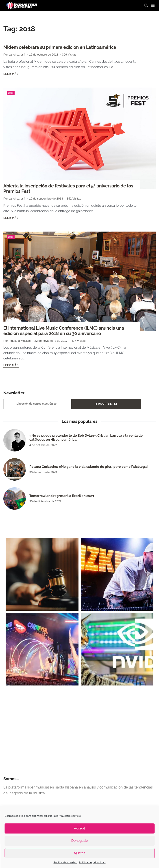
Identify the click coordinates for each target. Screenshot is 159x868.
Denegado (79, 841)
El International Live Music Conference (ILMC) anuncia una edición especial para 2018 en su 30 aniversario (64, 331)
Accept (80, 828)
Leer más (11, 74)
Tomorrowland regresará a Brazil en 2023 (62, 496)
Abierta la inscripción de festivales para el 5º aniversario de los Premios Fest (68, 189)
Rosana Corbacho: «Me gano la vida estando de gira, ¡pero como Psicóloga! (88, 467)
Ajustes (79, 853)
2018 (11, 93)
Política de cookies (65, 862)
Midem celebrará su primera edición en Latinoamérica (60, 47)
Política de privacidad (92, 862)
